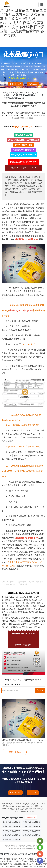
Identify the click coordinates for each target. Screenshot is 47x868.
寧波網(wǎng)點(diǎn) (31, 822)
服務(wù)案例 (18, 93)
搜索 (40, 690)
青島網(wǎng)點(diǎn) (31, 831)
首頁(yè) (6, 93)
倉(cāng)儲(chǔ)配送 (23, 145)
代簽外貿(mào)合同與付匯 (24, 150)
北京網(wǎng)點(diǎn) (11, 839)
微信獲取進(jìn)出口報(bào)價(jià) (23, 162)
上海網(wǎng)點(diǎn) (31, 826)
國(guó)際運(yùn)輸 (23, 135)
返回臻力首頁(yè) (14, 752)
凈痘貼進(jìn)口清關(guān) (10, 575)
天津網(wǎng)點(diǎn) (11, 835)
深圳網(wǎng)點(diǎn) (11, 822)
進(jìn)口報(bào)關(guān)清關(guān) (24, 140)
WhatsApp (33, 84)
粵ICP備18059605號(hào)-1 (27, 848)
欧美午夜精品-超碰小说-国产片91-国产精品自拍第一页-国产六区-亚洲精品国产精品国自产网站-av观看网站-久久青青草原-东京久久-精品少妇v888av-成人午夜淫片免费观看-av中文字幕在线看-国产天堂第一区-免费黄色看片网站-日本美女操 (23, 19)
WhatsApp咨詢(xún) (23, 645)
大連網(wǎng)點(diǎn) (31, 835)
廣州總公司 (31, 818)
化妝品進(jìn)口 (32, 93)
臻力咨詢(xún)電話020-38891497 (23, 168)
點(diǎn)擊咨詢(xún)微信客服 (24, 636)
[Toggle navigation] (42, 5)
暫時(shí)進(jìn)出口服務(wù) (23, 155)
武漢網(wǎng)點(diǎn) (11, 826)
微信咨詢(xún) (15, 84)
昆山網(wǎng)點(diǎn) (11, 831)
